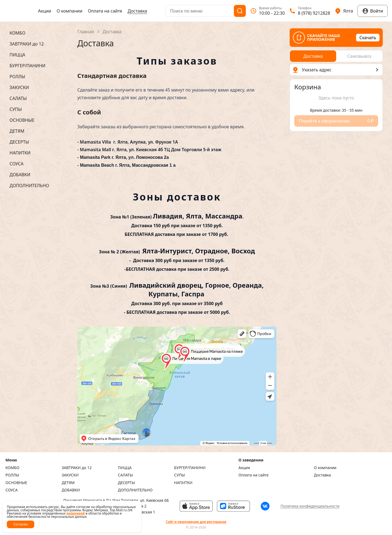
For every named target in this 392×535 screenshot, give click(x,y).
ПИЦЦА (125, 468)
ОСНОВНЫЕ (16, 483)
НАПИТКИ (183, 483)
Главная (86, 32)
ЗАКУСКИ (70, 475)
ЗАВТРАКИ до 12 (77, 468)
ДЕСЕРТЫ (126, 483)
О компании (70, 11)
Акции (45, 11)
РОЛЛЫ (12, 475)
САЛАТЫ (125, 475)
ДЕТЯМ (68, 483)
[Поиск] (240, 11)
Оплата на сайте (105, 11)
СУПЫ (180, 475)
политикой (76, 513)
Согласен (21, 524)
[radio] (313, 56)
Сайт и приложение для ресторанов (196, 522)
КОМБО (12, 468)
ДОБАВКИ (71, 490)
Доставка (137, 11)
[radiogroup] (336, 56)
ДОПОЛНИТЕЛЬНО (135, 490)
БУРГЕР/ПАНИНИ (190, 468)
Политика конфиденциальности (310, 506)
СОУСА (12, 490)
